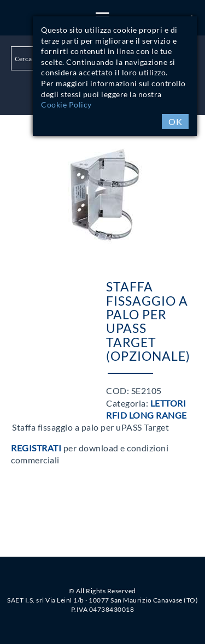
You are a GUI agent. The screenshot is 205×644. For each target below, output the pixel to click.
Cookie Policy (66, 105)
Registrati (36, 448)
